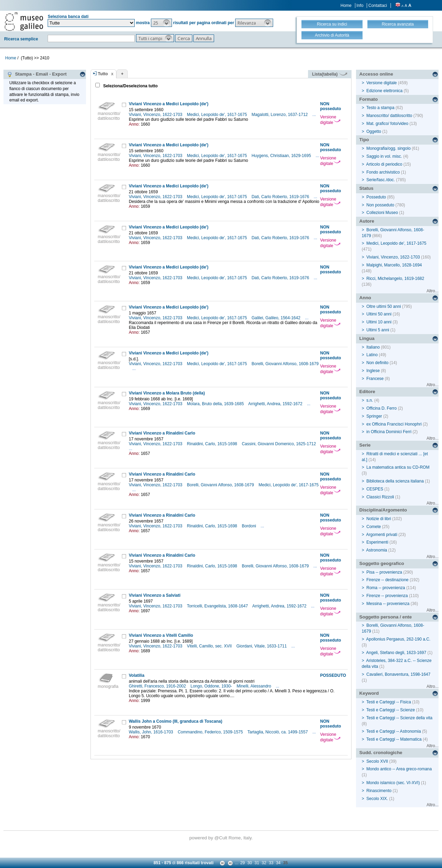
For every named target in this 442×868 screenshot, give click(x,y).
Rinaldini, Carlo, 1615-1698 (213, 444)
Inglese (373, 371)
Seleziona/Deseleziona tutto (130, 86)
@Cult (222, 838)
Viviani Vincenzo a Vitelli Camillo (161, 635)
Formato (369, 99)
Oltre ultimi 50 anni (384, 306)
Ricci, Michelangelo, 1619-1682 (395, 279)
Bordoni (249, 526)
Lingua (367, 338)
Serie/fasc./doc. (381, 180)
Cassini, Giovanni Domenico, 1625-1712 (279, 444)
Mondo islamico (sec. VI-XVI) (393, 783)
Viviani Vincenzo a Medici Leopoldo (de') (169, 104)
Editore (367, 392)
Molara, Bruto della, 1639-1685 (216, 404)
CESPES (375, 489)
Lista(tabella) (330, 74)
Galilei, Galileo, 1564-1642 (276, 318)
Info (360, 6)
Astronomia (377, 550)
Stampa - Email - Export (37, 74)
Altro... (433, 291)
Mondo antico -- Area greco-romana (399, 769)
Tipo (364, 140)
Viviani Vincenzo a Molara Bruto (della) (167, 393)
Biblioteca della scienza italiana (395, 481)
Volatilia (137, 675)
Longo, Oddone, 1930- (212, 686)
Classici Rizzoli (380, 497)
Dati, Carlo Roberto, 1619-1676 (281, 197)
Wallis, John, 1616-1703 (152, 732)
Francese (375, 379)
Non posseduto (380, 205)
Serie (365, 445)
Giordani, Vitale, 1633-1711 (262, 646)
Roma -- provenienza (386, 588)
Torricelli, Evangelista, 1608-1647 (218, 606)
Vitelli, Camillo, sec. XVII (210, 646)
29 (243, 863)
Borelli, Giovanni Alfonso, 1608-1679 (285, 364)
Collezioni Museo (382, 213)
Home (346, 6)
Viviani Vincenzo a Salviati (155, 595)
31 (257, 863)
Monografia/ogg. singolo (388, 148)
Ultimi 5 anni (378, 330)
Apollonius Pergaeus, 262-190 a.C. (398, 639)
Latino (372, 355)
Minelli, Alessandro (254, 686)
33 (271, 863)
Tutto (103, 74)
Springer (374, 416)
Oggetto (374, 131)
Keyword (369, 693)
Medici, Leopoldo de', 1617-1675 (217, 115)
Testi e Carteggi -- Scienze (391, 710)
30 (249, 863)
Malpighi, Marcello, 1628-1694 (394, 265)
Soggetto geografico (382, 563)
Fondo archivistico (384, 172)
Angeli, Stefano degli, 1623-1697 (396, 653)
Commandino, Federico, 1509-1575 (211, 732)
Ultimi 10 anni (379, 322)
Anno (365, 298)
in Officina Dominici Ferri (389, 432)
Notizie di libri (379, 519)
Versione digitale (330, 120)
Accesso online (376, 74)
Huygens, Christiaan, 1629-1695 (282, 156)
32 (264, 863)
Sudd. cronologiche (381, 753)
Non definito (377, 363)
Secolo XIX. (377, 799)
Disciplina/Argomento (383, 510)
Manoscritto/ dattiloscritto (389, 116)
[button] (161, 23)
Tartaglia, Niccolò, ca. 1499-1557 (278, 732)
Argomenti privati (382, 535)
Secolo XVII (377, 761)
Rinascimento (379, 791)
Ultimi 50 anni (379, 314)
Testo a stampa (380, 108)
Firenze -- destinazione (387, 580)
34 (278, 863)
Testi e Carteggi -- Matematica (394, 739)
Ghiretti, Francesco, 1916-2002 (158, 686)
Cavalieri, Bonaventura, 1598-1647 (398, 674)
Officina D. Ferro (382, 408)
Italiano (373, 347)
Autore (367, 221)
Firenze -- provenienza (387, 596)
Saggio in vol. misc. (384, 156)
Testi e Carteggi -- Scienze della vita (399, 718)
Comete (374, 527)
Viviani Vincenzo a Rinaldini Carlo (162, 433)
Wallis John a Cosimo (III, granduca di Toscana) (176, 721)
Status (367, 188)
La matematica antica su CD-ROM (398, 467)
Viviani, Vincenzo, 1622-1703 (156, 115)
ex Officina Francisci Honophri (394, 424)
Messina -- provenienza (388, 604)
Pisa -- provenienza (384, 572)
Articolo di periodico (384, 164)
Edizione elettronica (385, 91)
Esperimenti (377, 542)
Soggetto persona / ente (386, 617)
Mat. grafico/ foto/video (387, 124)
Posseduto (376, 197)
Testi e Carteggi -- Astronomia (394, 731)
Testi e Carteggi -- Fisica (389, 702)
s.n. (370, 400)
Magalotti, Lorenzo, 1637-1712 (280, 115)
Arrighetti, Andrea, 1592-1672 (276, 404)
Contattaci (378, 6)
